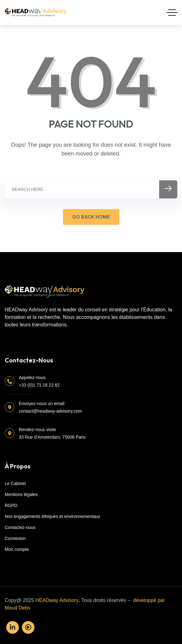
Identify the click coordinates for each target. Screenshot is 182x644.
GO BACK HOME (91, 217)
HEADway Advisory (57, 600)
